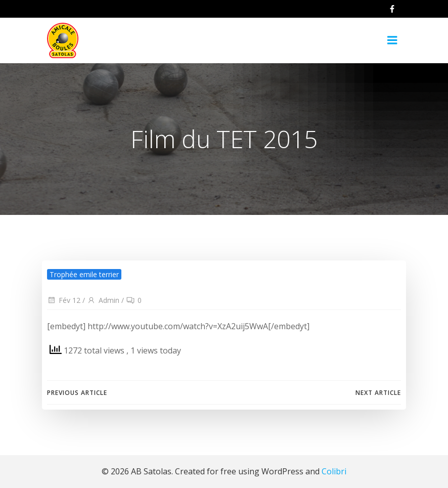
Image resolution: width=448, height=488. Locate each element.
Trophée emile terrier (84, 274)
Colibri (334, 471)
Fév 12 (64, 300)
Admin (103, 300)
